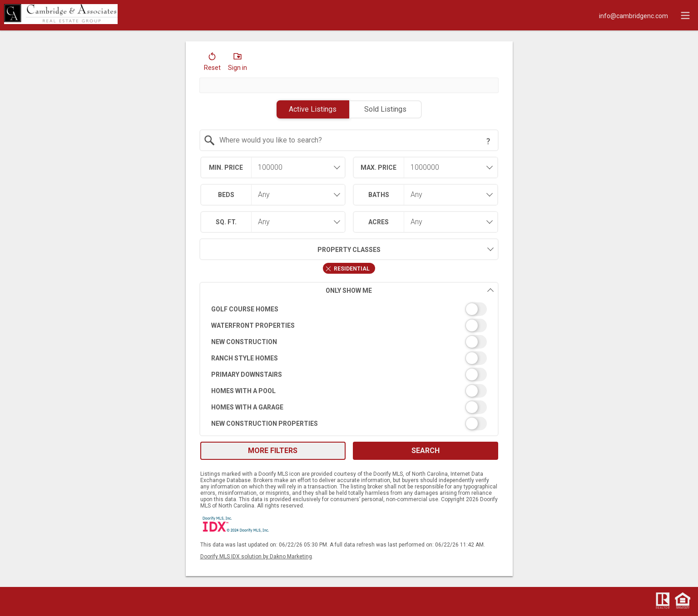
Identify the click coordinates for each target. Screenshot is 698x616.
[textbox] (354, 140)
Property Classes (290, 249)
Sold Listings (385, 109)
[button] (212, 64)
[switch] (349, 309)
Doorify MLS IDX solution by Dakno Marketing (256, 557)
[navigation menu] (685, 15)
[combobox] (349, 140)
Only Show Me (410, 290)
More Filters (273, 451)
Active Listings (313, 109)
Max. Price (379, 168)
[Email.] (634, 15)
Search (426, 451)
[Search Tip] (488, 141)
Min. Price (226, 168)
